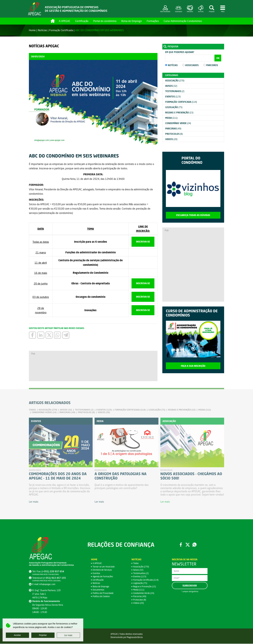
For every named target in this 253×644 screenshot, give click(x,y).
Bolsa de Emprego (132, 21)
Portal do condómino (105, 21)
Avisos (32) (139, 570)
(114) (181, 102)
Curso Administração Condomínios (183, 21)
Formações (153, 21)
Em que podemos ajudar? (180, 52)
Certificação (82, 21)
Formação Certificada (61, 30)
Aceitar (17, 635)
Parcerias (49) (140, 597)
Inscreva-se (143, 242)
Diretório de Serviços (103, 570)
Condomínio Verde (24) (144, 593)
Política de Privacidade (104, 593)
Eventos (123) (140, 577)
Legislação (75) (140, 583)
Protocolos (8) (140, 600)
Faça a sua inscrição (193, 366)
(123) (173, 97)
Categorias (172, 75)
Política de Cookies (102, 597)
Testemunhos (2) (142, 573)
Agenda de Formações (104, 577)
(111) (171, 118)
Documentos (99, 590)
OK (218, 58)
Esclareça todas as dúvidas (193, 215)
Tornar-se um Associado (105, 567)
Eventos (97, 573)
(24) (178, 123)
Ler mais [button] (68, 635)
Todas (136, 564)
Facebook (181, 545)
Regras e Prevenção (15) (145, 587)
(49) (173, 129)
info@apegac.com (48, 584)
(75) (174, 107)
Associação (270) (141, 567)
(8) (174, 134)
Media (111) (139, 590)
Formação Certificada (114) (146, 580)
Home (53, 21)
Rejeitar (43, 635)
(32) (171, 86)
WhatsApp (195, 545)
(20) (171, 139)
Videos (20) (139, 603)
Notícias (42, 30)
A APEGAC (65, 21)
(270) (175, 81)
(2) (175, 91)
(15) (179, 113)
